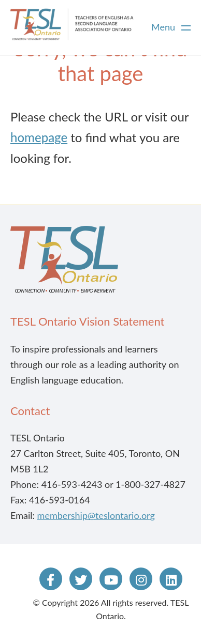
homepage (39, 137)
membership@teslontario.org (96, 515)
